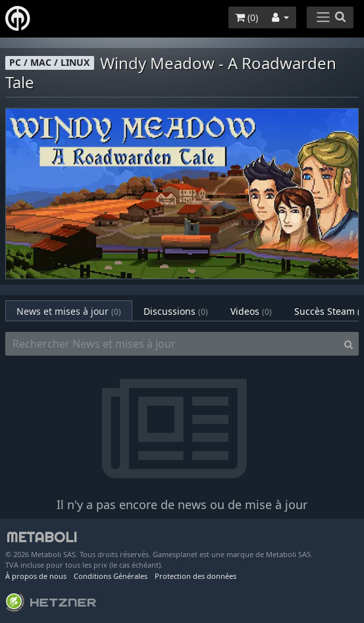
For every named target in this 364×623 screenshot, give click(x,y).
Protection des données (195, 576)
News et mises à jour (69, 311)
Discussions (176, 311)
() (247, 17)
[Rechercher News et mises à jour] (172, 344)
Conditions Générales (111, 576)
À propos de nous (36, 576)
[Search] (349, 344)
